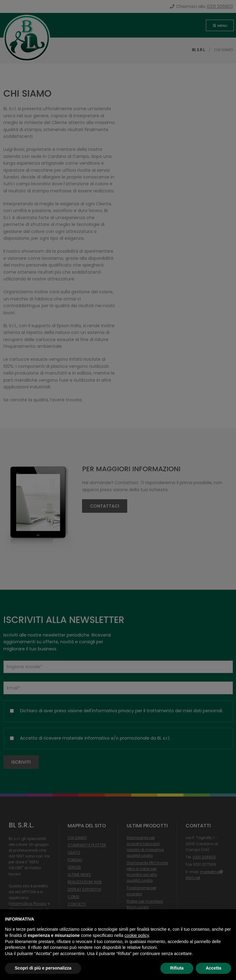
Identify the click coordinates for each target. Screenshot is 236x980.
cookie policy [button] (137, 935)
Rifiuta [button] (177, 968)
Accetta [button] (213, 968)
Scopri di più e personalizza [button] (43, 968)
